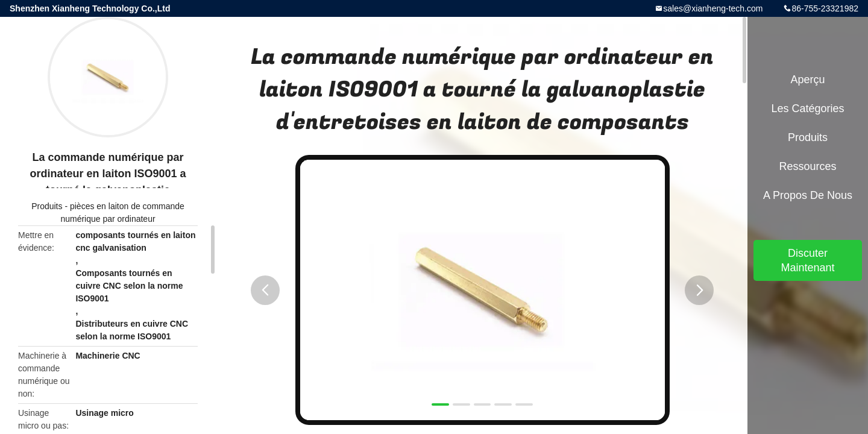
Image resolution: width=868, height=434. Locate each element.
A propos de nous (808, 195)
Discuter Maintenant (807, 260)
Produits (47, 206)
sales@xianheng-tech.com (713, 8)
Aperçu (807, 80)
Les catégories (807, 108)
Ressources (807, 166)
